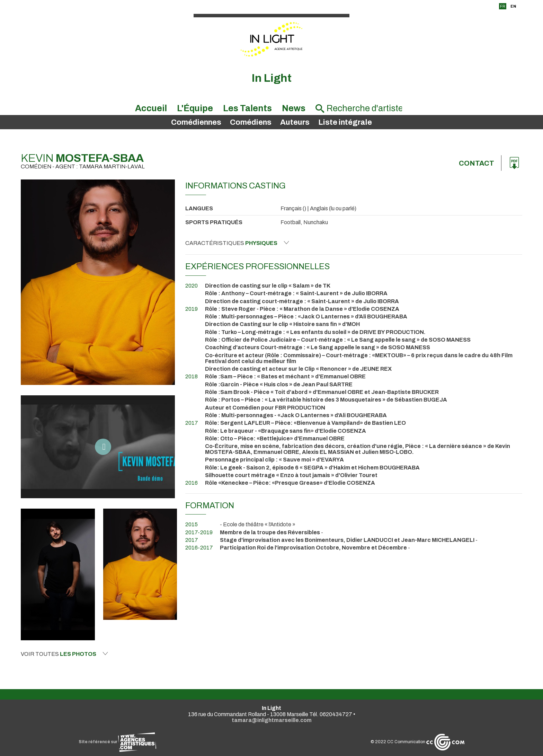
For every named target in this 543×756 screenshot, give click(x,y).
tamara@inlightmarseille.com (272, 720)
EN (513, 6)
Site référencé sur (117, 742)
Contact (477, 163)
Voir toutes (64, 654)
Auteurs (295, 122)
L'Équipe (195, 108)
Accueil (151, 108)
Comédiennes (196, 122)
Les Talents (247, 108)
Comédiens (251, 122)
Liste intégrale (345, 122)
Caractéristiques (237, 243)
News (294, 108)
